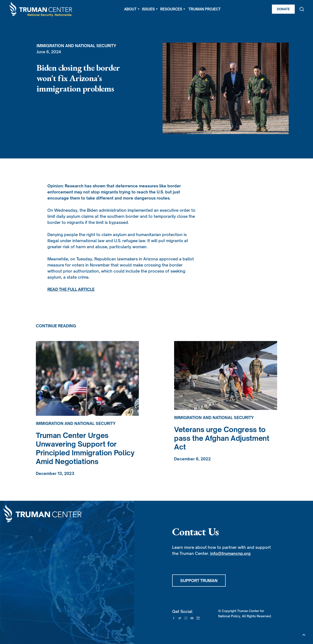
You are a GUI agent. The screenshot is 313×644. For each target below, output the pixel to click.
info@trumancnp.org (230, 553)
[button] (132, 9)
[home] (41, 9)
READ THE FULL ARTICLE (71, 289)
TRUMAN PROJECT (205, 9)
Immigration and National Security (76, 46)
